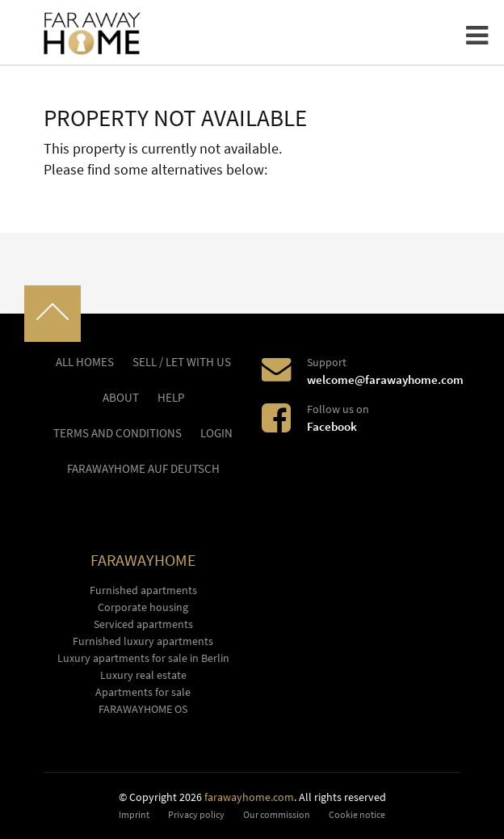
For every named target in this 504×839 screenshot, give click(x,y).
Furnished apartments (143, 590)
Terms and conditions (118, 433)
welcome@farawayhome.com (385, 379)
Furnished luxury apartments (143, 641)
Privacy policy (196, 814)
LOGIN (216, 433)
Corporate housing (143, 607)
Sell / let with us (182, 362)
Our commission (277, 814)
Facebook (332, 426)
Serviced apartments (143, 624)
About (121, 398)
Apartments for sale (143, 692)
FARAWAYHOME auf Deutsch (143, 469)
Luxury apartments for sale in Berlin (143, 658)
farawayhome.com (249, 797)
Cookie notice (357, 814)
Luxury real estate (143, 675)
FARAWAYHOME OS (143, 709)
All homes (85, 362)
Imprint (134, 814)
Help (171, 398)
